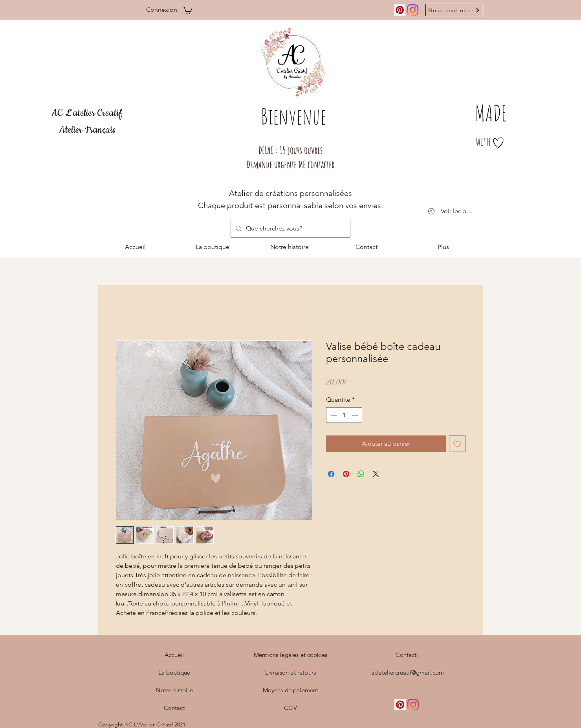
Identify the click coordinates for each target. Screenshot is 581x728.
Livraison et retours (290, 672)
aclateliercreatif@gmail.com (408, 672)
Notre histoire (174, 690)
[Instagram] (413, 10)
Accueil (174, 655)
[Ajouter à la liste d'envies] (457, 444)
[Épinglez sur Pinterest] (346, 474)
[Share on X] (376, 474)
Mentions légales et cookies (290, 655)
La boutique (174, 672)
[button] (187, 10)
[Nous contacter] (454, 10)
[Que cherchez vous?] (290, 229)
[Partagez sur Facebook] (331, 474)
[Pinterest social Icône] (400, 10)
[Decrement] (333, 415)
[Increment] (356, 415)
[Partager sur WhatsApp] (361, 474)
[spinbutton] (344, 415)
